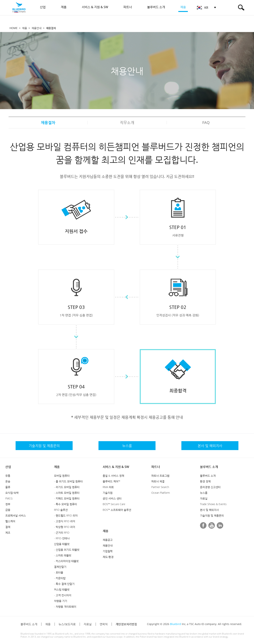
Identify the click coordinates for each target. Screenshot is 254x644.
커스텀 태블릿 (62, 589)
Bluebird (175, 624)
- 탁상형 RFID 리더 (65, 527)
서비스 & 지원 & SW (116, 467)
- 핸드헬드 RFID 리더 (66, 515)
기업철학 (108, 551)
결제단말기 (60, 567)
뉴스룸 (204, 493)
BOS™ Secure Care (114, 504)
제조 (8, 533)
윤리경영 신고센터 (210, 487)
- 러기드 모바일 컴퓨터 (67, 487)
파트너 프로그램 (160, 476)
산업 (8, 467)
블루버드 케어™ (111, 481)
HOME (13, 28)
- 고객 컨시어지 (63, 595)
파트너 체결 (158, 481)
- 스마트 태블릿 (63, 555)
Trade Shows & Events (213, 504)
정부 (8, 504)
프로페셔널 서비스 (16, 515)
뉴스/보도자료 (67, 624)
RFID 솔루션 (61, 510)
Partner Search (160, 487)
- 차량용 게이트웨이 (65, 607)
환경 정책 (205, 481)
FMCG (9, 498)
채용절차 (48, 122)
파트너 (156, 467)
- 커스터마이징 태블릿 (66, 561)
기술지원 (108, 493)
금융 (8, 510)
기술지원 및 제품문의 (212, 515)
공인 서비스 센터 (112, 498)
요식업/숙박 (12, 493)
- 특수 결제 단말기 (64, 584)
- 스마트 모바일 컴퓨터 (67, 493)
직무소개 (127, 122)
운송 (8, 481)
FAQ (206, 122)
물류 (8, 487)
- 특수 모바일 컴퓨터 (65, 504)
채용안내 (37, 28)
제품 (57, 467)
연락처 (104, 624)
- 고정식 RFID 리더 (65, 521)
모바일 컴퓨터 (62, 476)
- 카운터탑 (60, 578)
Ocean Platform (161, 493)
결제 (8, 527)
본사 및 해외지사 (209, 510)
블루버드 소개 (209, 467)
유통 (8, 476)
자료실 (204, 498)
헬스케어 (10, 521)
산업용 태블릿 (62, 544)
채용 (25, 28)
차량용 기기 (61, 601)
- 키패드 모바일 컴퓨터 (67, 498)
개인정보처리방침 (126, 624)
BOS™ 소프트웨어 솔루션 (117, 510)
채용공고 (108, 540)
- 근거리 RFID (62, 533)
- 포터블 (59, 572)
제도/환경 (108, 557)
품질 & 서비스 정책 (113, 476)
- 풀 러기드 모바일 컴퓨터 (68, 481)
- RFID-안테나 (62, 538)
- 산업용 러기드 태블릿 (67, 550)
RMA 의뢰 (108, 487)
